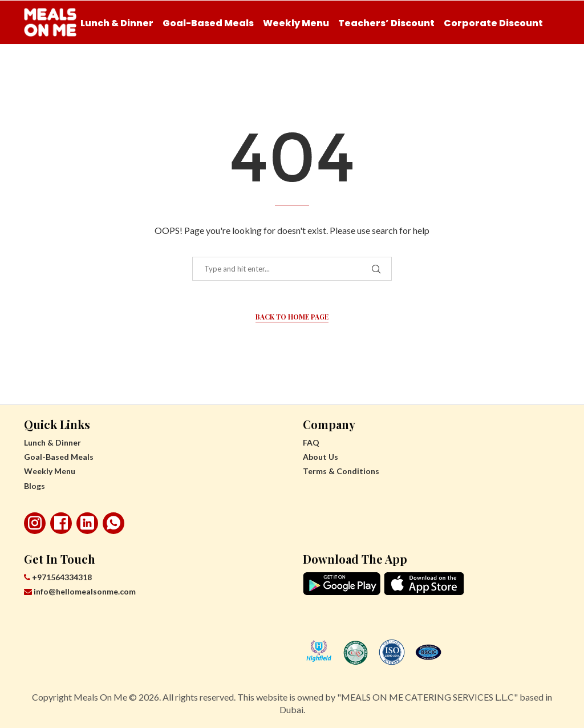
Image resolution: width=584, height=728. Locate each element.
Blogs (35, 486)
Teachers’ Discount (386, 23)
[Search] (554, 71)
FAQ (311, 442)
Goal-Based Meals (208, 23)
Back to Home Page (292, 317)
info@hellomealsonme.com (80, 591)
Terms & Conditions (341, 471)
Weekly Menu (296, 23)
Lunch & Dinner (117, 23)
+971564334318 (58, 577)
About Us (321, 457)
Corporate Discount (493, 23)
